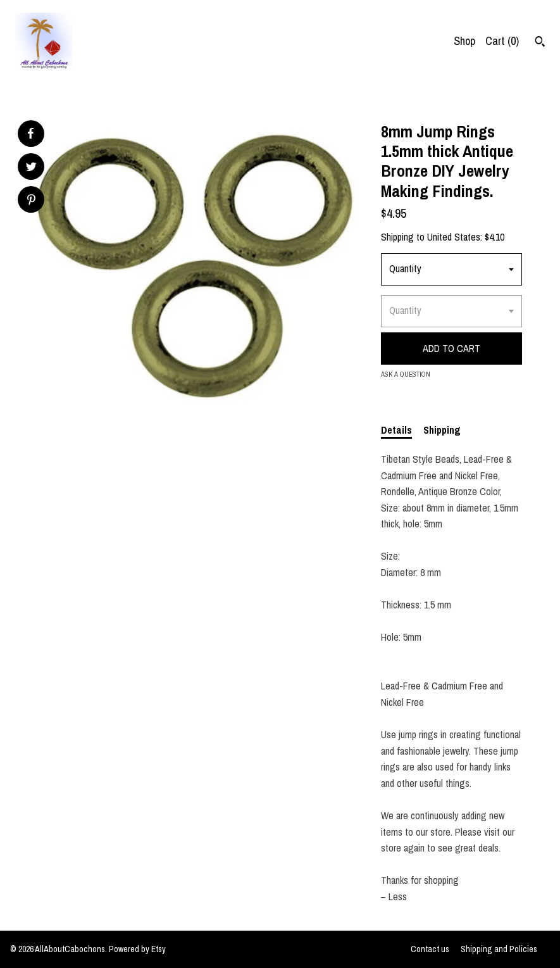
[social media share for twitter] (31, 168)
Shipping (442, 430)
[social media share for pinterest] (31, 201)
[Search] (540, 43)
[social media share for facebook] (30, 134)
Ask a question (406, 374)
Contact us (430, 949)
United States (454, 237)
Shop (464, 41)
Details (396, 430)
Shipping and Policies (499, 949)
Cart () (502, 41)
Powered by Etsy (137, 949)
